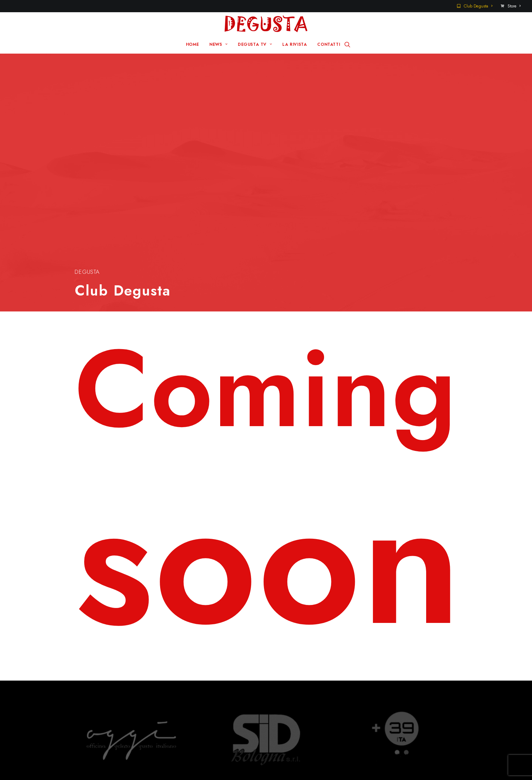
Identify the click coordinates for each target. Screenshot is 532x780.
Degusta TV (207, 667)
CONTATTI (329, 44)
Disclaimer (296, 762)
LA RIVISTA (294, 44)
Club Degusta (478, 6)
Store (514, 6)
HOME (192, 44)
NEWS (218, 44)
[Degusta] (266, 24)
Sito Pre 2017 (305, 646)
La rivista (203, 678)
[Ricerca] (347, 44)
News (199, 657)
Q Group (261, 762)
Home (200, 646)
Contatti (298, 657)
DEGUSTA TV (255, 44)
